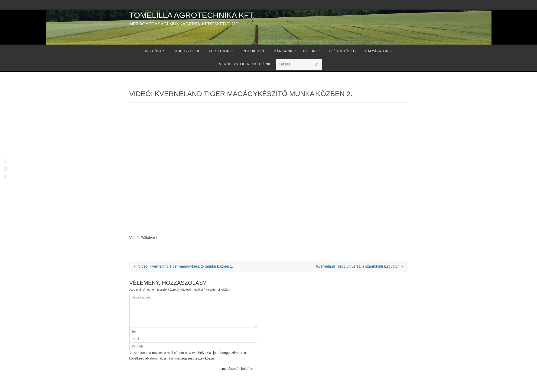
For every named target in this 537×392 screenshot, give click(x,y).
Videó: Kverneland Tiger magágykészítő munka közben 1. (183, 266)
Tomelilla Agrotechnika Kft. (192, 15)
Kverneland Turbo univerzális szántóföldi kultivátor (361, 266)
